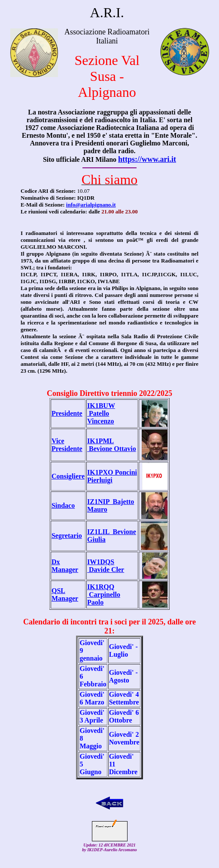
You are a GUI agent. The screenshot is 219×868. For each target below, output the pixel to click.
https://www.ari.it (147, 159)
